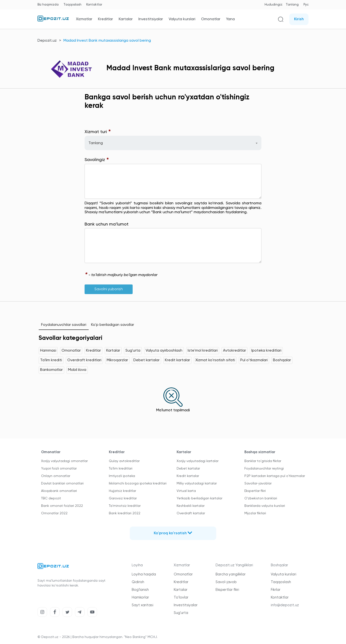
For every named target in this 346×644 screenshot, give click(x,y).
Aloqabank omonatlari (59, 491)
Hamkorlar (140, 597)
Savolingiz (97, 160)
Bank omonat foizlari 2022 (62, 506)
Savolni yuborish (109, 289)
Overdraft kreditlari (84, 360)
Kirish (299, 19)
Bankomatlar (51, 370)
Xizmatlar (84, 19)
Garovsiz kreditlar (123, 498)
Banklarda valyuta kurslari (265, 506)
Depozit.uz (47, 41)
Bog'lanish (140, 590)
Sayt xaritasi (142, 605)
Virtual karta (186, 491)
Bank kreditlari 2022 (125, 513)
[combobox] (173, 143)
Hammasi (48, 351)
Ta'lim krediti (51, 360)
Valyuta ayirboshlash (164, 351)
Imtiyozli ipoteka (122, 476)
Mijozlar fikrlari (255, 513)
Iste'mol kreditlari (203, 351)
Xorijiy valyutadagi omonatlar (64, 461)
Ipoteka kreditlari (266, 351)
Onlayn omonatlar (56, 476)
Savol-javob (226, 582)
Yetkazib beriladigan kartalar (199, 498)
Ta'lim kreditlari (121, 469)
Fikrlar (276, 590)
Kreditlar (105, 19)
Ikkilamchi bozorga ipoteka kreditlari (138, 483)
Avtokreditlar (235, 351)
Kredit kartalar (177, 360)
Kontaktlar (94, 5)
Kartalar (126, 19)
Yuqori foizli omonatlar (59, 469)
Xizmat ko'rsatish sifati (215, 360)
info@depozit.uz (285, 605)
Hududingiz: (274, 5)
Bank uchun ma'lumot (107, 224)
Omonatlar (211, 19)
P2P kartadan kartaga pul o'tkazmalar (275, 476)
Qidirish (138, 582)
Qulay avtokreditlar (124, 461)
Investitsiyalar (151, 19)
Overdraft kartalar (191, 513)
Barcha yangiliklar (231, 574)
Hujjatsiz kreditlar (122, 491)
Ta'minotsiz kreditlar (125, 506)
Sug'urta (133, 351)
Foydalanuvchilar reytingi (264, 469)
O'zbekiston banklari (261, 498)
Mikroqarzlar (117, 360)
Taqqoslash (72, 5)
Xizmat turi (98, 132)
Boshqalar (282, 360)
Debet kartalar (146, 360)
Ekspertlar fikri (255, 491)
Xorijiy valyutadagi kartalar (198, 461)
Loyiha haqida (144, 574)
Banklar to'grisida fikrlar (263, 461)
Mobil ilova (77, 370)
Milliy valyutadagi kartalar (197, 483)
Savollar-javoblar (258, 483)
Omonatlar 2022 (54, 513)
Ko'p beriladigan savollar (113, 325)
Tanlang (292, 5)
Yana (230, 19)
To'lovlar (181, 597)
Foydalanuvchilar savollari (64, 325)
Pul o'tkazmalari (254, 360)
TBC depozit (51, 498)
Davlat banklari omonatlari (62, 483)
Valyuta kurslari (182, 19)
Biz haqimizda (48, 5)
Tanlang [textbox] (96, 143)
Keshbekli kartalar (191, 506)
